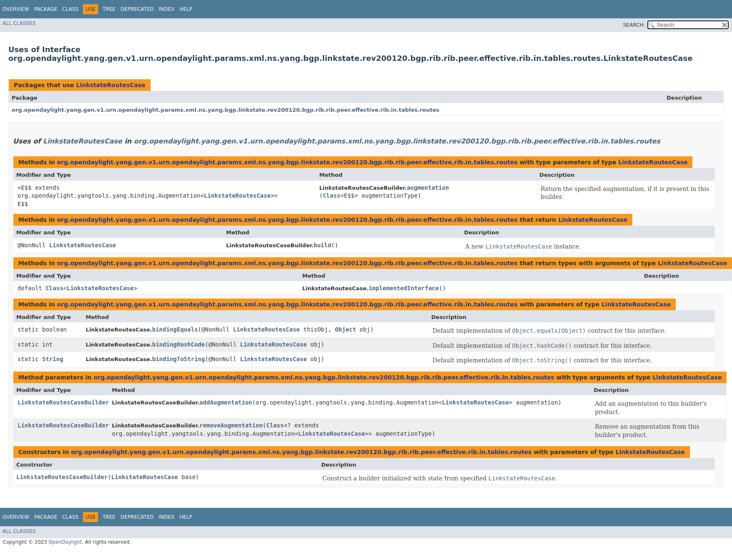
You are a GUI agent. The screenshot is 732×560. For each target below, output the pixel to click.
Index (167, 9)
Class (70, 9)
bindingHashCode (179, 344)
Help (186, 9)
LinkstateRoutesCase (111, 85)
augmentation (428, 188)
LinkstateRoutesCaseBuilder (63, 402)
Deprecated (137, 9)
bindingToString (179, 359)
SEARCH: (634, 25)
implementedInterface (404, 288)
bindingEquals (175, 329)
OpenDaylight (65, 542)
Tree (109, 9)
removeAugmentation (231, 425)
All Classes (19, 23)
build (322, 245)
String (53, 359)
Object (346, 329)
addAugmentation (226, 402)
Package (46, 9)
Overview (16, 9)
